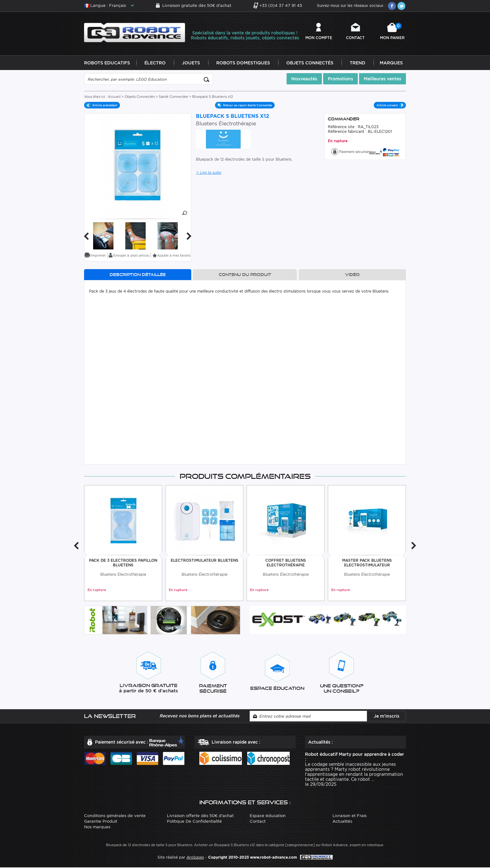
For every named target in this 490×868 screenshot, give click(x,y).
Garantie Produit (101, 822)
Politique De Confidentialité (194, 822)
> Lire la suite (208, 173)
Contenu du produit (245, 275)
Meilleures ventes (382, 79)
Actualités (342, 822)
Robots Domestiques (243, 63)
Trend (357, 63)
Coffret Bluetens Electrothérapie (286, 563)
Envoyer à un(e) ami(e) (131, 256)
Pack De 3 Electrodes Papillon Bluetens (123, 563)
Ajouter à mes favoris (174, 256)
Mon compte (319, 38)
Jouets (191, 63)
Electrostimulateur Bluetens (205, 561)
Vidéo (352, 275)
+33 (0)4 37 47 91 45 (281, 5)
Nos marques (97, 827)
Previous (86, 236)
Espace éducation (268, 816)
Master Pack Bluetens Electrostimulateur (367, 563)
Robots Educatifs (107, 63)
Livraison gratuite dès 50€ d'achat (197, 5)
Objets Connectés (310, 63)
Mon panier (392, 31)
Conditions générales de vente (115, 816)
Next (189, 236)
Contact (355, 38)
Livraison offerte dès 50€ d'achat (200, 816)
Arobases (195, 858)
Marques (391, 63)
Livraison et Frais (350, 816)
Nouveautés (304, 79)
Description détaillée (138, 275)
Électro (155, 63)
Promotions (340, 79)
